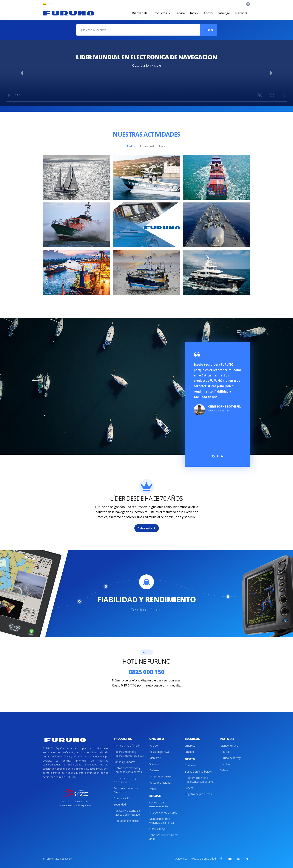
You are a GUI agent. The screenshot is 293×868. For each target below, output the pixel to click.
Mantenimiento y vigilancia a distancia (162, 821)
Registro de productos (198, 794)
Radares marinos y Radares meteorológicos (129, 754)
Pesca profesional (160, 783)
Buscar (209, 30)
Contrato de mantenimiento (159, 804)
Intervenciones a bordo (163, 813)
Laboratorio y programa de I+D (164, 837)
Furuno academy (230, 758)
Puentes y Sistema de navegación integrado (127, 813)
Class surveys (157, 829)
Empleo (189, 752)
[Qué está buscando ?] (138, 30)
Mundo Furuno (229, 746)
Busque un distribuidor (198, 772)
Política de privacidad (203, 859)
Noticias (225, 752)
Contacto (190, 765)
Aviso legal (182, 859)
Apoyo (208, 13)
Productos (161, 13)
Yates (153, 789)
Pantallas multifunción (127, 746)
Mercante (155, 758)
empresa (190, 746)
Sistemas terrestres (161, 776)
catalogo (224, 13)
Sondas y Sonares (125, 762)
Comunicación (122, 798)
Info (194, 13)
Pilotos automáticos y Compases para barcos (128, 770)
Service (180, 13)
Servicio (154, 764)
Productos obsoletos (127, 821)
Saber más (147, 528)
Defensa (154, 770)
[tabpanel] (218, 384)
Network (241, 13)
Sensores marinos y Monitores (126, 790)
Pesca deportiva (159, 752)
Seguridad (120, 804)
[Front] (69, 13)
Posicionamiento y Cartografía (125, 780)
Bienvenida (140, 13)
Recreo (154, 746)
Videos (224, 770)
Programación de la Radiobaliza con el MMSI (200, 780)
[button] (48, 4)
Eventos (225, 764)
